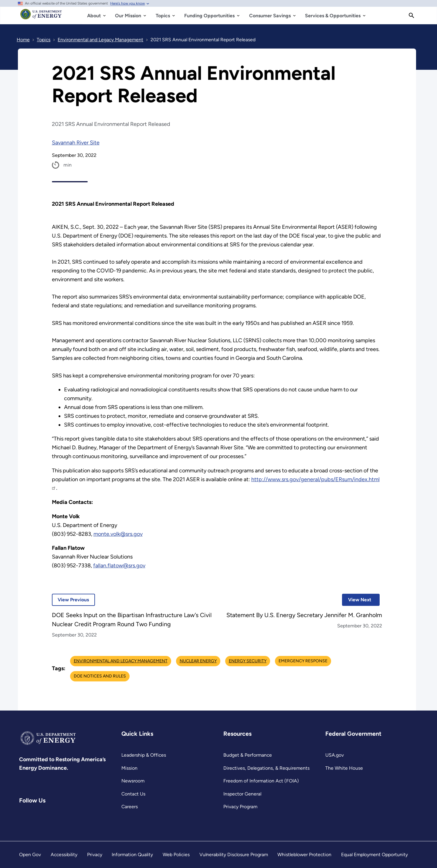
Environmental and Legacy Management (121, 661)
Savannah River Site (76, 143)
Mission (129, 768)
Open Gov (30, 854)
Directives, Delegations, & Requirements (266, 768)
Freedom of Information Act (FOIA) (261, 781)
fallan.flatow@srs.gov (119, 566)
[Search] (412, 15)
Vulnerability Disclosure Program (234, 854)
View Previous (71, 600)
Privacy (95, 854)
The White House (344, 768)
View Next (357, 600)
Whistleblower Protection (304, 854)
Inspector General (242, 794)
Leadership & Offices (144, 755)
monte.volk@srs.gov (118, 534)
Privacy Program (240, 807)
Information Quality (132, 854)
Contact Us (133, 794)
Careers (130, 807)
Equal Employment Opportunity (374, 854)
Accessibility (64, 854)
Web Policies (176, 854)
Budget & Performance (248, 755)
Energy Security (248, 661)
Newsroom (133, 781)
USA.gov (335, 755)
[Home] (41, 17)
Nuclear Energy (198, 661)
